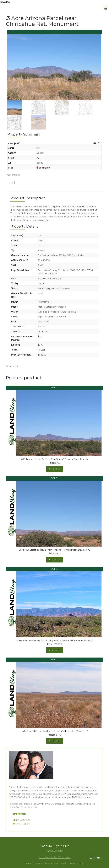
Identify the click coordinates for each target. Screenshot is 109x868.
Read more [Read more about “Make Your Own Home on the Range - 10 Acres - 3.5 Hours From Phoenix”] (55, 650)
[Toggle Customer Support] (95, 858)
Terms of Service (33, 863)
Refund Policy (77, 863)
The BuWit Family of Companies (55, 857)
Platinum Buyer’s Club (54, 846)
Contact (64, 863)
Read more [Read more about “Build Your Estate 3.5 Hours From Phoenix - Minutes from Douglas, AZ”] (55, 559)
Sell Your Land (51, 863)
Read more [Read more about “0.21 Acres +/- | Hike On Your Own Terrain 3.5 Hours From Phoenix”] (55, 469)
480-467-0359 (21, 820)
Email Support (21, 823)
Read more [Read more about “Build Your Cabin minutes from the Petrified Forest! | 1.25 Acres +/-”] (55, 741)
